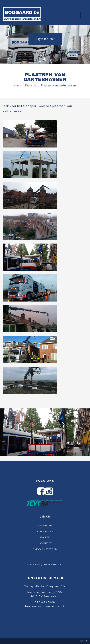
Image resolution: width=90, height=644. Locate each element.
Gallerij (46, 537)
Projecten (46, 532)
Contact (46, 543)
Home (17, 85)
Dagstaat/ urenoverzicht (46, 565)
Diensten (31, 85)
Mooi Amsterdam (46, 549)
